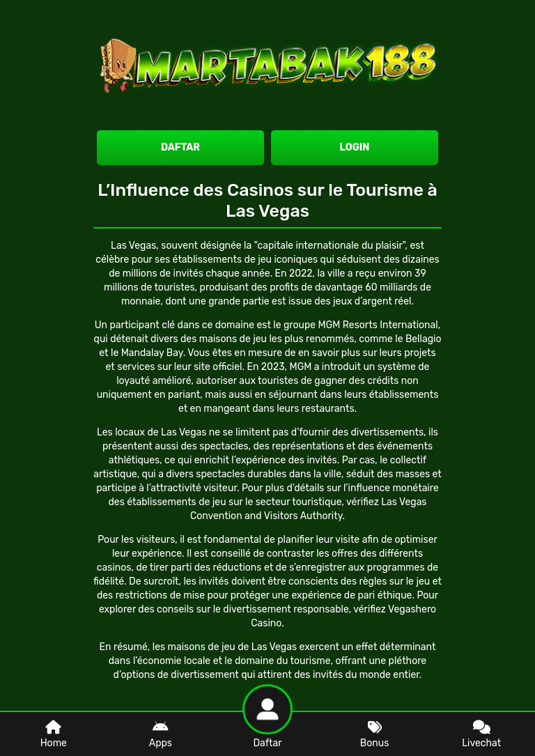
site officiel (218, 367)
